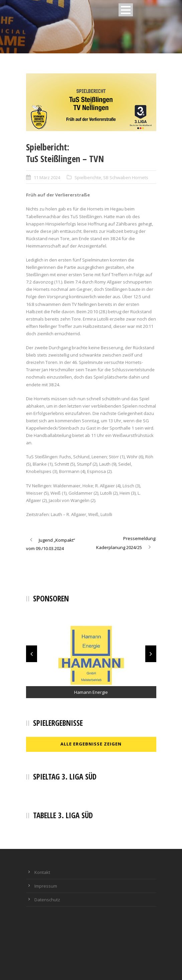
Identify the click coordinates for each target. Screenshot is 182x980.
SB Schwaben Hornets (126, 177)
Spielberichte (88, 177)
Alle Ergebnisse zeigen (91, 744)
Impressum (46, 886)
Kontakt (42, 872)
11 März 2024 (47, 177)
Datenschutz (47, 900)
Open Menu (126, 10)
